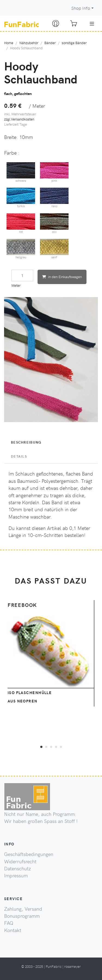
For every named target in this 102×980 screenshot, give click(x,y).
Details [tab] (19, 456)
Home (9, 43)
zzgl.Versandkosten (19, 119)
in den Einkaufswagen (62, 277)
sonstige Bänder (74, 43)
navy (54, 198)
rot (21, 224)
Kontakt (13, 930)
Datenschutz (18, 868)
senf (54, 249)
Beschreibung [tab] (26, 442)
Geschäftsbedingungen (29, 854)
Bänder (50, 43)
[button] (41, 746)
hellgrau (21, 249)
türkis (21, 198)
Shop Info (81, 8)
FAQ (9, 923)
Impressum (16, 875)
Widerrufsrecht (20, 861)
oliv (54, 224)
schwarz (21, 172)
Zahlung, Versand (23, 909)
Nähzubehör (29, 43)
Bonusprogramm (22, 916)
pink (54, 172)
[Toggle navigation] (92, 24)
